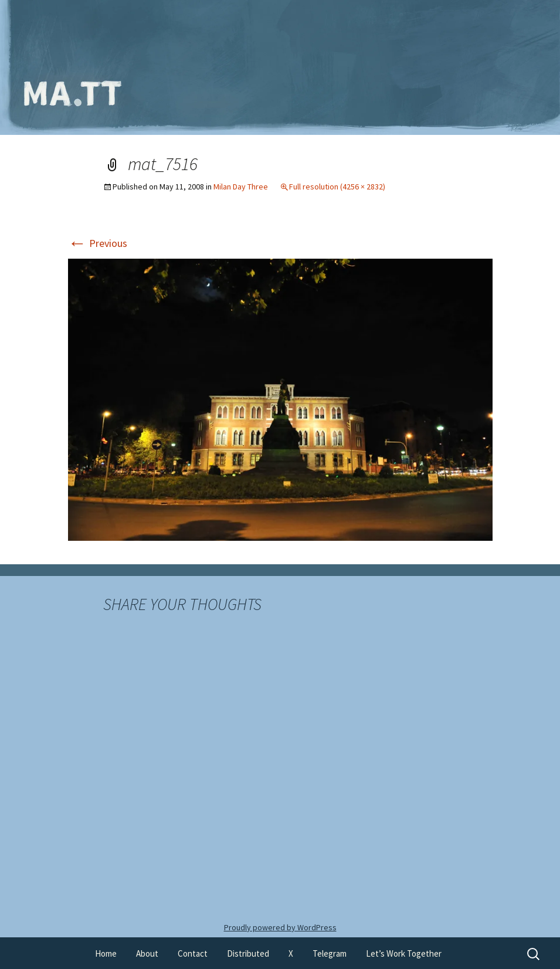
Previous (98, 243)
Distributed (248, 953)
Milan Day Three (241, 187)
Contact (193, 953)
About (147, 953)
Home (106, 953)
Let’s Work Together (404, 953)
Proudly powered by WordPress (280, 927)
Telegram (330, 953)
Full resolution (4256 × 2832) (337, 187)
